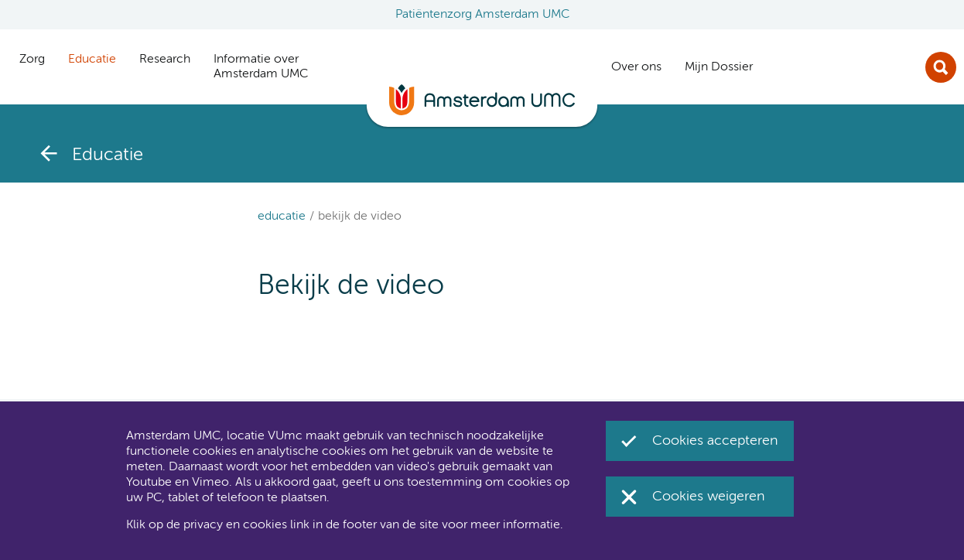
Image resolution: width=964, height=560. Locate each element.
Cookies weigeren (709, 497)
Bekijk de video (360, 217)
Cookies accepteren (715, 441)
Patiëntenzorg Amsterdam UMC (482, 15)
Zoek (941, 67)
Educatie (282, 217)
